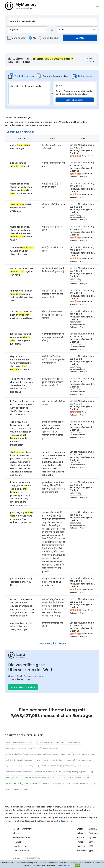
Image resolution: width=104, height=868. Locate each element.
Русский (92, 837)
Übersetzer (18, 833)
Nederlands (82, 851)
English (80, 829)
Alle (32, 38)
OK (78, 865)
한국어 (92, 851)
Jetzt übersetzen (75, 100)
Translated (21, 846)
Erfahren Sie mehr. (63, 865)
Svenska (93, 829)
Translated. (67, 821)
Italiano (80, 833)
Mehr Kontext (17, 38)
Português (94, 833)
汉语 (91, 846)
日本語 (92, 842)
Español (81, 837)
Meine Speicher (49, 38)
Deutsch (81, 846)
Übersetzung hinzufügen (21, 132)
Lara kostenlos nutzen (23, 687)
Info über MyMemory (22, 829)
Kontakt (17, 842)
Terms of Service (21, 851)
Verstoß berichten (21, 837)
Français (81, 842)
